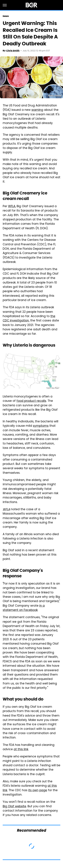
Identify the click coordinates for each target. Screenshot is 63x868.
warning (37, 110)
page (43, 791)
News (6, 16)
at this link (21, 750)
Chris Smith (13, 51)
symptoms (41, 426)
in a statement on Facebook (24, 608)
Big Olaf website (14, 807)
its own (33, 791)
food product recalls (31, 401)
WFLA (12, 206)
